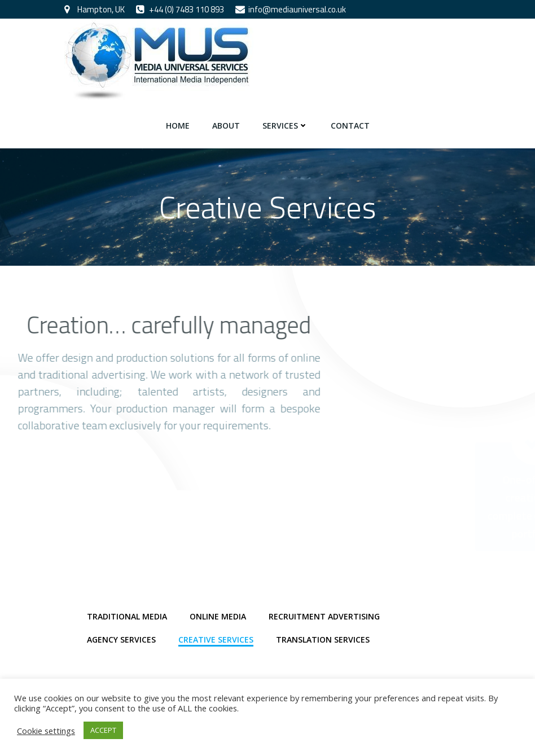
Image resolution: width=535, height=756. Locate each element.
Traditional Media (127, 616)
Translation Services (323, 639)
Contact (350, 126)
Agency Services (121, 639)
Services (285, 126)
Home (178, 126)
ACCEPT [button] (103, 730)
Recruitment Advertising (324, 616)
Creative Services (216, 639)
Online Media (218, 616)
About (226, 126)
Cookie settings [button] (46, 731)
